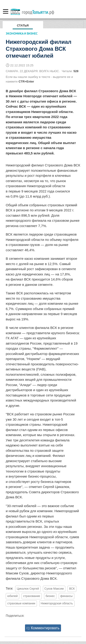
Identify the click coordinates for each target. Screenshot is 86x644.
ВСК (72, 589)
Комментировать (43, 628)
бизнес (50, 596)
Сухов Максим (54, 589)
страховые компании (21, 603)
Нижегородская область (57, 603)
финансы (67, 596)
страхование (32, 596)
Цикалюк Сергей (28, 589)
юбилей (12, 596)
